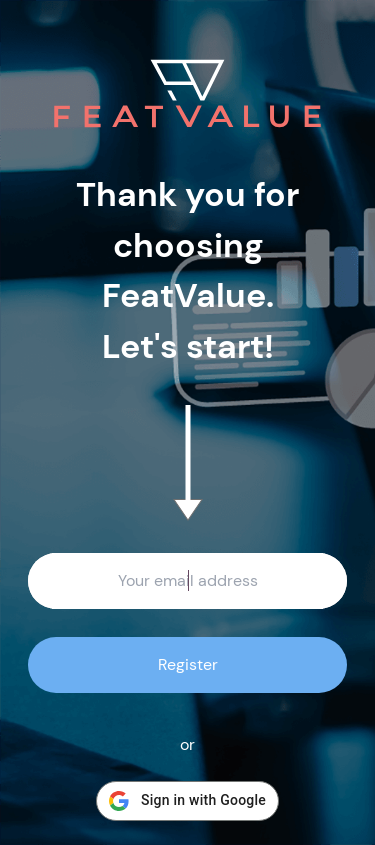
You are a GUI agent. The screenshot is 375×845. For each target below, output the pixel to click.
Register (188, 664)
